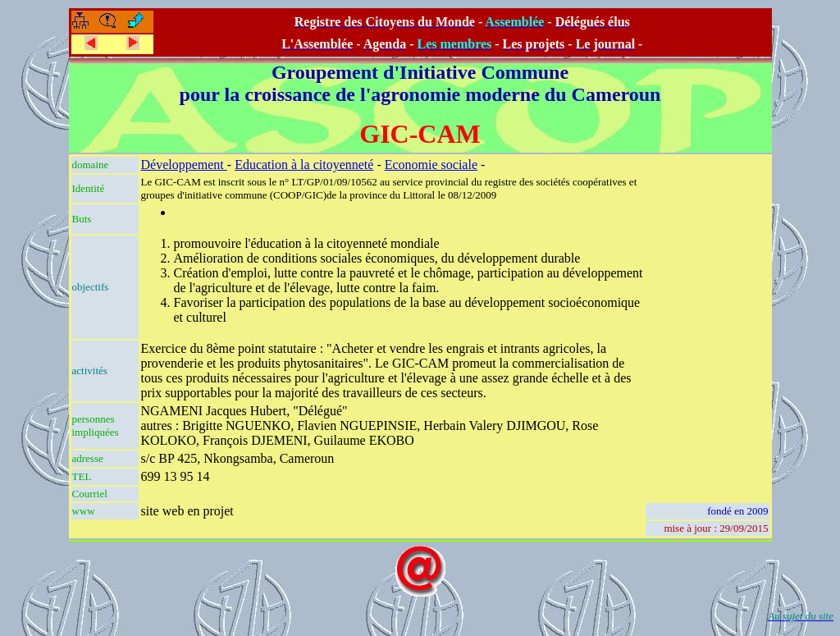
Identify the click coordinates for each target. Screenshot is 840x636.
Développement (184, 165)
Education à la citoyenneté (304, 165)
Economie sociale (431, 165)
